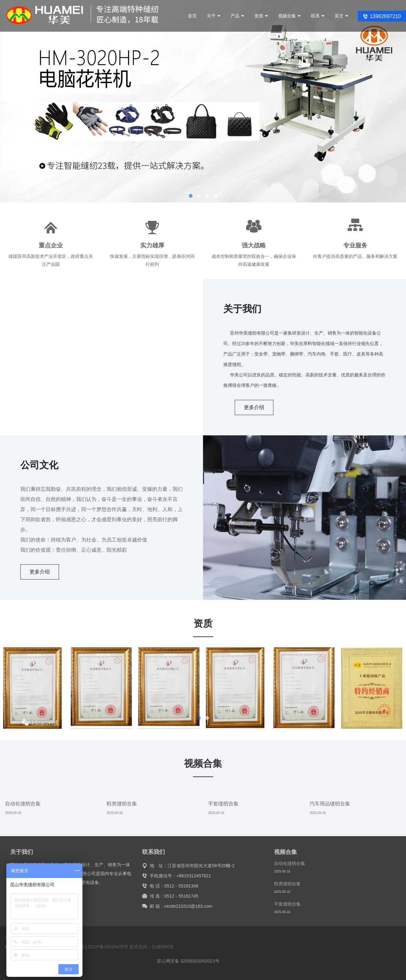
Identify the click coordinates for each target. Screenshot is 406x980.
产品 (237, 16)
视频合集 (289, 16)
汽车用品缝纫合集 (330, 804)
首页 (192, 16)
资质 (261, 16)
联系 (318, 16)
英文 (341, 16)
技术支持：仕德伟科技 (152, 947)
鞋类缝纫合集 (122, 804)
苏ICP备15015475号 (108, 947)
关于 (214, 16)
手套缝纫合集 (223, 804)
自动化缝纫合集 (23, 804)
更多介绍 (254, 407)
